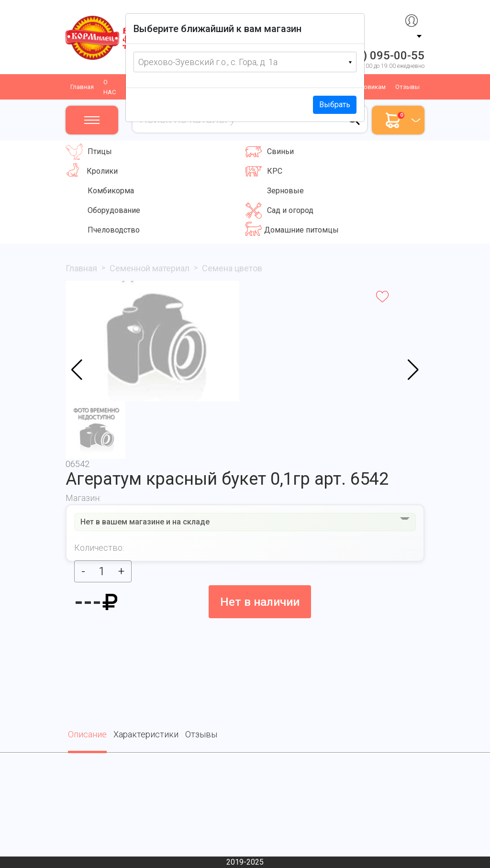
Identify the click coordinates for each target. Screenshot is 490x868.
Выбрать (335, 105)
